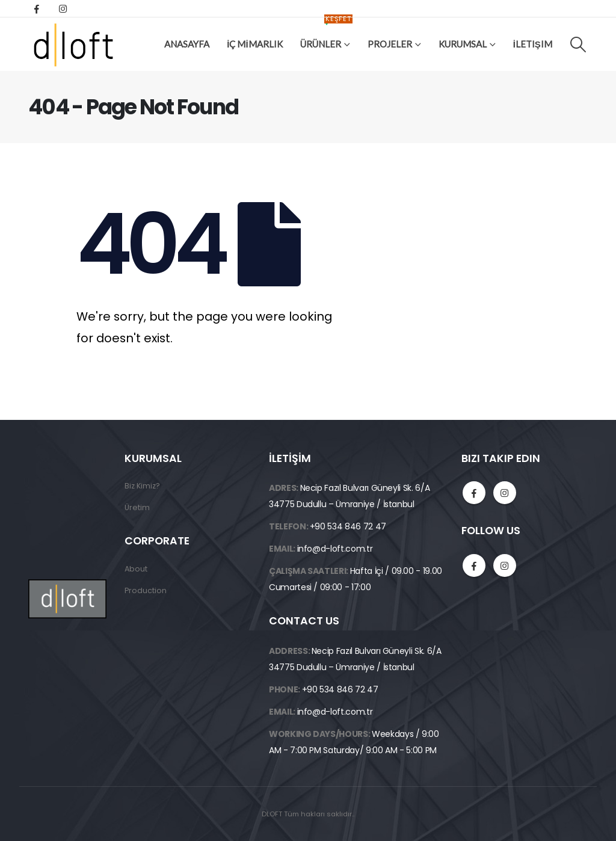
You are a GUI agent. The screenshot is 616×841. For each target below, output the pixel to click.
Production (146, 590)
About (136, 569)
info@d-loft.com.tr (335, 549)
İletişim (533, 44)
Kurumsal (463, 44)
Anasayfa (187, 44)
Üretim (137, 507)
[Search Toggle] (578, 45)
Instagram (505, 493)
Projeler (390, 44)
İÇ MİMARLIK (254, 44)
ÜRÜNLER (326, 35)
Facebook (474, 493)
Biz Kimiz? (142, 486)
